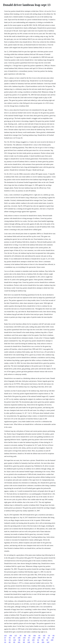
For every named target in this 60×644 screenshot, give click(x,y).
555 (38, 640)
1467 (48, 642)
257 (5, 638)
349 (38, 642)
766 (10, 638)
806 (25, 635)
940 (24, 642)
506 (19, 640)
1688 (39, 638)
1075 (5, 635)
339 (28, 640)
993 (54, 635)
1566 (34, 635)
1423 (34, 638)
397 (21, 635)
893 (30, 635)
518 (49, 635)
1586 (11, 635)
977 (29, 638)
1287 (44, 635)
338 (24, 640)
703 (10, 640)
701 (5, 640)
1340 (29, 642)
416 (39, 635)
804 (43, 640)
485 (10, 642)
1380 (19, 638)
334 (44, 638)
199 (53, 638)
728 (47, 640)
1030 (43, 642)
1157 (16, 635)
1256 (14, 640)
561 (48, 638)
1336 (24, 638)
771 (34, 642)
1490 (33, 640)
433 (14, 638)
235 (5, 642)
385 (14, 642)
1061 (19, 642)
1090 (52, 640)
